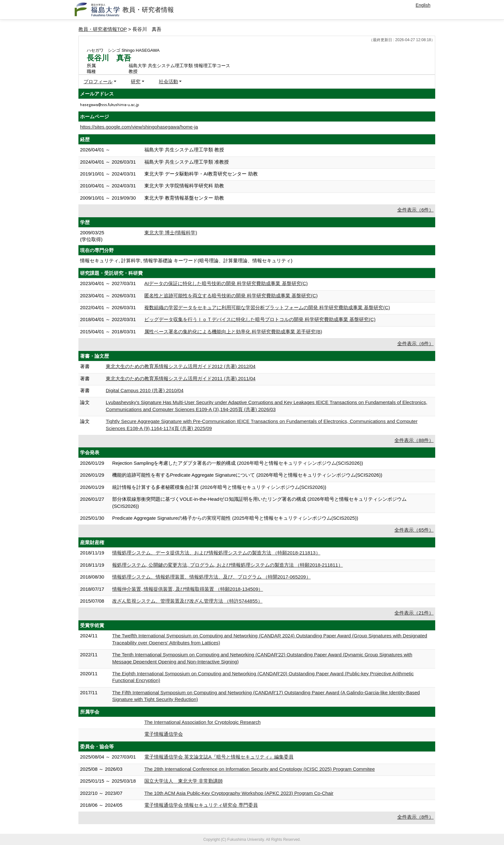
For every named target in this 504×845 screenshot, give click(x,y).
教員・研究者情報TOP (103, 29)
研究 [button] (136, 81)
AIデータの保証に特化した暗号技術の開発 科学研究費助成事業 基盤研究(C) (226, 283)
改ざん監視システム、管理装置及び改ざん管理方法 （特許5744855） (187, 601)
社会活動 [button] (168, 81)
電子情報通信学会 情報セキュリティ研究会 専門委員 (201, 805)
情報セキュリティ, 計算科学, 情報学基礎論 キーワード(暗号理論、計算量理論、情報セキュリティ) (186, 261)
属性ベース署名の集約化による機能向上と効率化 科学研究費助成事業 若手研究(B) (233, 332)
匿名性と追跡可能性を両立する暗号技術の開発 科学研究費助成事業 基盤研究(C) (231, 296)
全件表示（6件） (415, 210)
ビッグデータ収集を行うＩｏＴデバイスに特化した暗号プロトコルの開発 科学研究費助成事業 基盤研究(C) (260, 319)
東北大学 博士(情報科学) (171, 233)
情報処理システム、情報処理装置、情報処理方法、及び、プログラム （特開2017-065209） (212, 577)
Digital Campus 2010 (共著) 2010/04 (145, 390)
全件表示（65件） (414, 530)
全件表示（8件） (415, 817)
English (423, 5)
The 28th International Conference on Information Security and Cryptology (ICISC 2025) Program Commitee (260, 769)
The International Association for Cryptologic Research (203, 722)
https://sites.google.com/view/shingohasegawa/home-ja (139, 127)
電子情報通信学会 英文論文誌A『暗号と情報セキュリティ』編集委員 (219, 757)
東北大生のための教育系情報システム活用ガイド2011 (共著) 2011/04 (181, 378)
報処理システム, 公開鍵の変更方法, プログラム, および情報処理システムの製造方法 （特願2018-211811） (228, 565)
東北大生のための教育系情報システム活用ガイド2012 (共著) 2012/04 (181, 366)
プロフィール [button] (98, 81)
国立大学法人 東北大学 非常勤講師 (184, 781)
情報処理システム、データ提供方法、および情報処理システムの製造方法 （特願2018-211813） (216, 553)
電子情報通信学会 (164, 734)
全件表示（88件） (414, 440)
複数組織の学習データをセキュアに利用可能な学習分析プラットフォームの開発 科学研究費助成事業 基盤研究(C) (267, 307)
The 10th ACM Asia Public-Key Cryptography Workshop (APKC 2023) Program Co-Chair (239, 793)
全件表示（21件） (414, 613)
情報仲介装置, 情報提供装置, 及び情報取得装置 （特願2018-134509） (188, 589)
